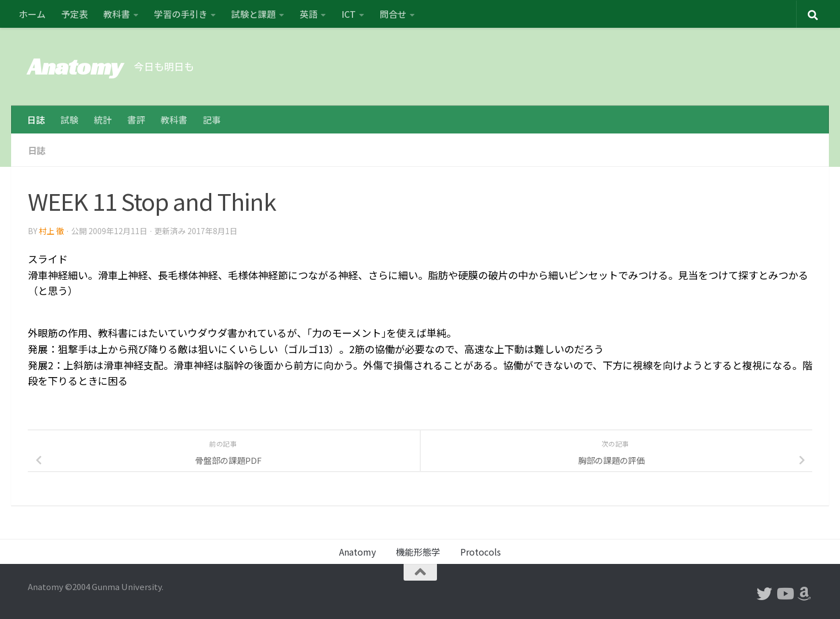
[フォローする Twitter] (764, 594)
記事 (212, 120)
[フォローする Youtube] (784, 594)
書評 (136, 120)
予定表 (74, 14)
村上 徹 (51, 231)
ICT (349, 14)
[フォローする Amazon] (804, 594)
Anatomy (75, 66)
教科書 (117, 14)
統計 (103, 120)
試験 (69, 120)
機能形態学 (418, 552)
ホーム (32, 14)
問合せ (393, 14)
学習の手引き (181, 14)
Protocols (481, 552)
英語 (309, 14)
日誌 (36, 120)
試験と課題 (254, 14)
